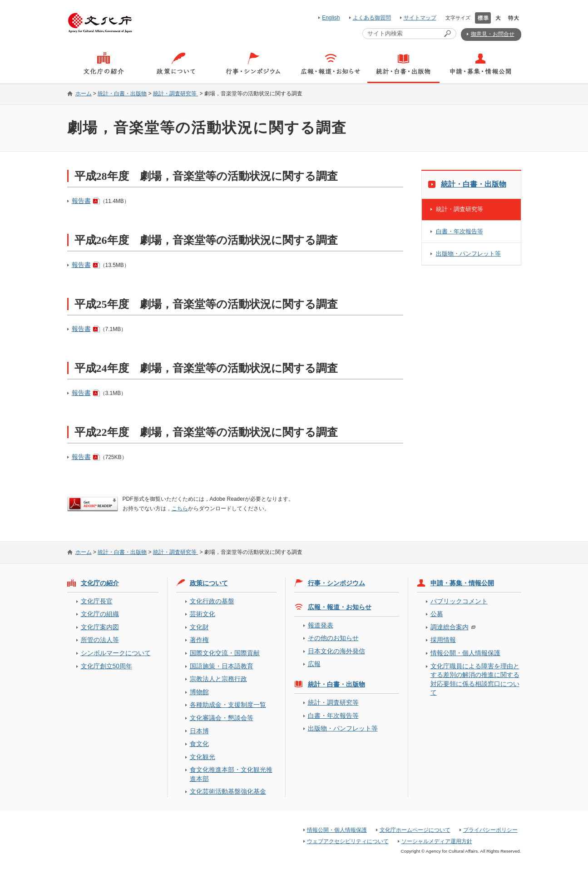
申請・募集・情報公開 (462, 583)
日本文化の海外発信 (336, 651)
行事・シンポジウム (336, 583)
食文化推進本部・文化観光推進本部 (231, 774)
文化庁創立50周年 (106, 666)
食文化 (199, 744)
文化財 (199, 627)
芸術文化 (203, 614)
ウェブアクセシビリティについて (348, 841)
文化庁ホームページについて (415, 830)
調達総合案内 (450, 627)
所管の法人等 (100, 640)
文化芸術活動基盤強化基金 (228, 791)
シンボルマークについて (116, 653)
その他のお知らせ (333, 638)
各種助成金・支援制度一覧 (228, 705)
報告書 (81, 201)
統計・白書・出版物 (122, 94)
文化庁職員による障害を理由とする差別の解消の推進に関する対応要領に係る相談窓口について (475, 679)
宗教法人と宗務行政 (218, 679)
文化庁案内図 (100, 627)
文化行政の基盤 (212, 601)
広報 (314, 664)
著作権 (199, 640)
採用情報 (443, 640)
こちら (180, 509)
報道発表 (321, 625)
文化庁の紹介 (100, 583)
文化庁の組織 (100, 614)
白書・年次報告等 (460, 231)
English (331, 18)
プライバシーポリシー (490, 830)
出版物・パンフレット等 (468, 254)
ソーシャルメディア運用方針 (437, 841)
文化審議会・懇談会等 (222, 718)
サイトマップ (420, 18)
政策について (209, 583)
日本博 (199, 731)
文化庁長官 (97, 601)
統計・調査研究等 (175, 94)
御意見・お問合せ (493, 34)
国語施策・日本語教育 (222, 666)
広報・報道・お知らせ (340, 607)
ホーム (84, 94)
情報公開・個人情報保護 (465, 653)
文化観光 (203, 757)
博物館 (199, 692)
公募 (437, 614)
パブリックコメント (459, 601)
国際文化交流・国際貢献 (225, 653)
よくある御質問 (372, 18)
